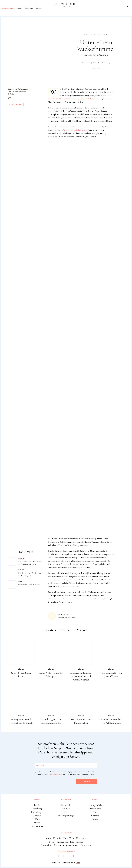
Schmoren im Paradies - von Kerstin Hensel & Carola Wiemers (81, 676)
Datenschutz (47, 845)
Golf (95, 812)
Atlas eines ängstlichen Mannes (75, 130)
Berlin (37, 805)
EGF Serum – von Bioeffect (29, 585)
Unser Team (69, 838)
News (95, 819)
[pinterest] (69, 857)
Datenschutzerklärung (56, 774)
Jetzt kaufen (16, 104)
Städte (7, 6)
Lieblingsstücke (10, 11)
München (37, 816)
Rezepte (22, 11)
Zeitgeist (41, 11)
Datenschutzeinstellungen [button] (67, 845)
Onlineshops (31, 11)
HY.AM (78, 863)
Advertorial (96, 69)
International (37, 826)
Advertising (63, 842)
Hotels (66, 812)
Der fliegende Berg (86, 99)
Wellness (66, 809)
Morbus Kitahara (66, 99)
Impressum (86, 845)
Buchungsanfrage (66, 816)
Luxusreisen (20, 6)
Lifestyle (34, 6)
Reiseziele (66, 805)
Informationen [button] (66, 833)
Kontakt (57, 838)
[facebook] (58, 857)
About (48, 838)
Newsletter (81, 838)
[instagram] (63, 857)
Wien (37, 819)
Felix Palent (86, 63)
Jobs (72, 842)
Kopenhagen (37, 812)
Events (52, 842)
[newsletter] (74, 857)
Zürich (37, 823)
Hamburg (37, 809)
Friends (79, 842)
